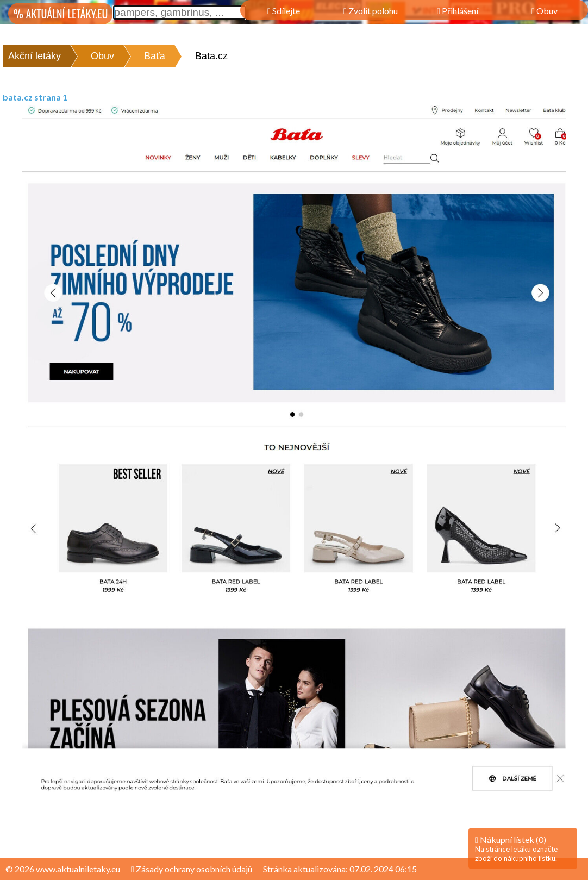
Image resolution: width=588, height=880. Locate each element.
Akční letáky (35, 56)
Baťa (155, 56)
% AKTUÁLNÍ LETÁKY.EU (61, 14)
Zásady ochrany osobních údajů (192, 869)
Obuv (102, 56)
